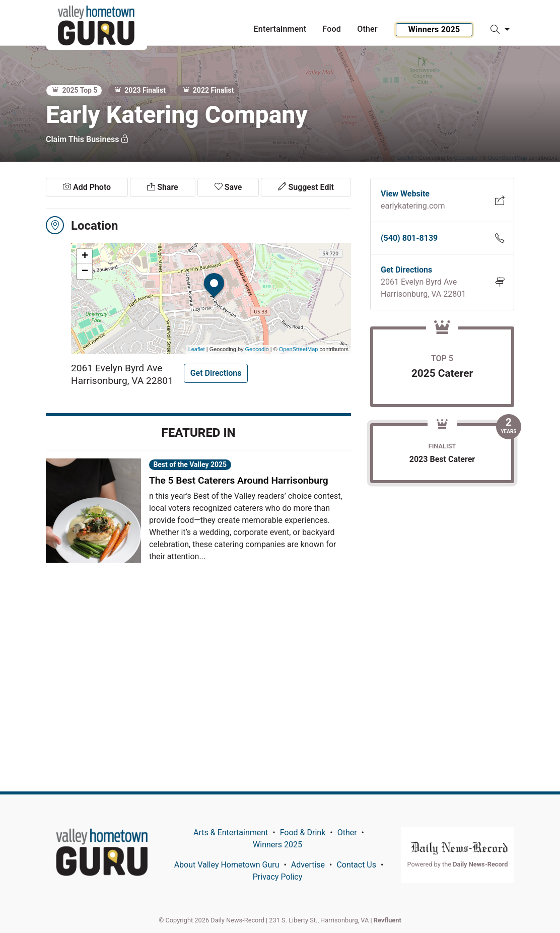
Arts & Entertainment (231, 832)
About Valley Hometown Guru (227, 865)
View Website (405, 194)
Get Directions (216, 373)
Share (162, 187)
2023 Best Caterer (442, 459)
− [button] (85, 272)
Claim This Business (87, 139)
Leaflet (197, 349)
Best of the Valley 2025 (190, 464)
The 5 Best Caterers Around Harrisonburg (239, 480)
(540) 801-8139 (409, 238)
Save (228, 187)
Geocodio (257, 349)
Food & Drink (303, 832)
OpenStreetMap (299, 349)
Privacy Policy (278, 877)
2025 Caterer (442, 373)
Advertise (308, 865)
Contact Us (356, 865)
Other (347, 832)
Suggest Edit (306, 187)
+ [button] (85, 256)
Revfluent (388, 920)
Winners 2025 (434, 29)
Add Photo (87, 187)
